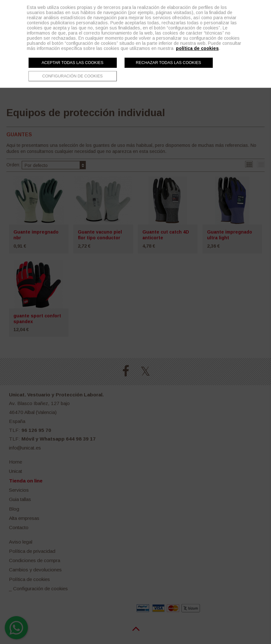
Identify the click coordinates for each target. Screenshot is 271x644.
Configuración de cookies (72, 76)
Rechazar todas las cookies (169, 63)
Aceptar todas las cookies (72, 63)
